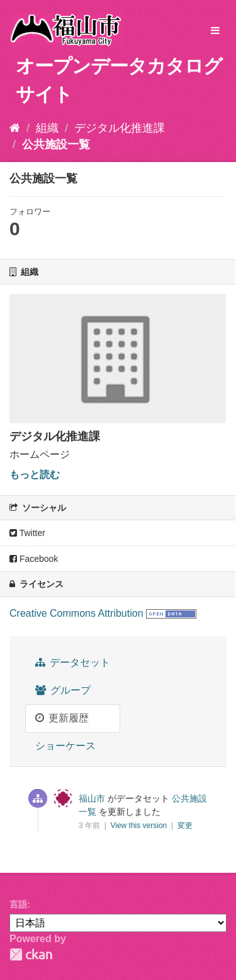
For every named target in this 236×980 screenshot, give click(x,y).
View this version (139, 825)
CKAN (31, 954)
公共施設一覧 (56, 144)
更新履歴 (62, 718)
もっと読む (35, 475)
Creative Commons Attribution (76, 613)
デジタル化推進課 (120, 128)
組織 (47, 128)
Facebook (34, 559)
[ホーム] (15, 128)
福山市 (92, 798)
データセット (73, 662)
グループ (63, 690)
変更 (185, 825)
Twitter (27, 533)
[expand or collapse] (215, 31)
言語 (18, 904)
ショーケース (65, 746)
